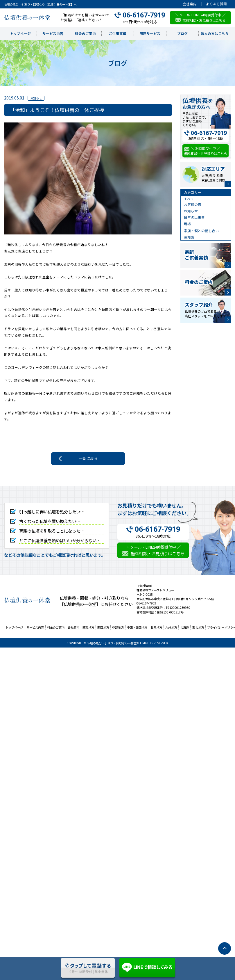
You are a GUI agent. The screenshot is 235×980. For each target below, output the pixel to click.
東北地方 (198, 627)
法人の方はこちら (215, 33)
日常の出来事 (194, 217)
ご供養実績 (118, 33)
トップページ (20, 33)
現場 (187, 224)
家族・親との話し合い (201, 231)
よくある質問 (216, 4)
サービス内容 (53, 33)
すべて (189, 199)
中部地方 (118, 627)
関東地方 (88, 627)
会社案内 (190, 4)
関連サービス (150, 33)
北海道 (184, 627)
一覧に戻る (88, 458)
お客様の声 (193, 204)
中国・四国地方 (137, 627)
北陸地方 (156, 627)
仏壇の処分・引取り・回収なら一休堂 (112, 643)
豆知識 (189, 237)
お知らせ (191, 211)
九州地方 (171, 627)
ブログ (182, 33)
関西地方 (103, 627)
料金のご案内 (85, 33)
